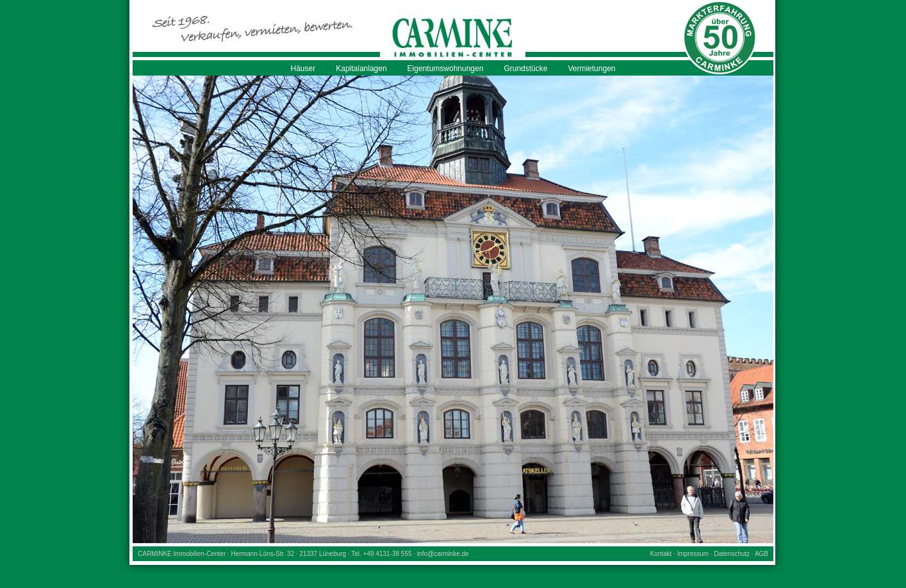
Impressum (693, 554)
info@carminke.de (443, 554)
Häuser (303, 69)
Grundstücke (525, 69)
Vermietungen (591, 69)
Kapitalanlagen (361, 69)
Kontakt (661, 554)
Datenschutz (732, 554)
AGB (762, 554)
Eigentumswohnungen (446, 69)
